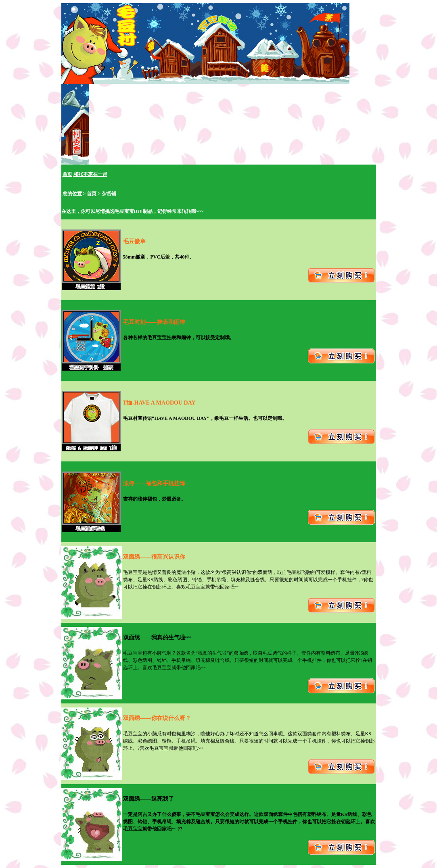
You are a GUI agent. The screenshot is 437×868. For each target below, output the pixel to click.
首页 (67, 174)
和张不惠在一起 (90, 174)
